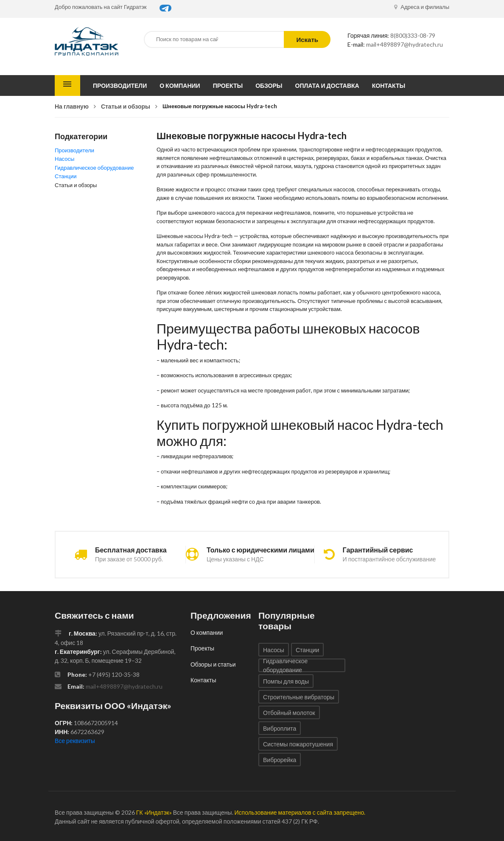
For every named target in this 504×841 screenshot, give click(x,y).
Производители (120, 86)
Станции (66, 176)
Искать (307, 39)
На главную (72, 106)
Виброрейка (280, 760)
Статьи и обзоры (126, 106)
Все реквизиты (75, 741)
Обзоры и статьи (213, 664)
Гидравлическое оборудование (94, 168)
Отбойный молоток (289, 713)
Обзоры (269, 86)
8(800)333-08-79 (413, 35)
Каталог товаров (67, 86)
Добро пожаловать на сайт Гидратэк (101, 7)
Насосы (64, 159)
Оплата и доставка (327, 86)
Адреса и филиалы (422, 7)
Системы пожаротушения (298, 744)
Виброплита (280, 728)
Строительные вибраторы (299, 697)
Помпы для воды (286, 681)
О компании (180, 86)
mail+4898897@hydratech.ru (405, 44)
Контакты (389, 86)
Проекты (228, 86)
